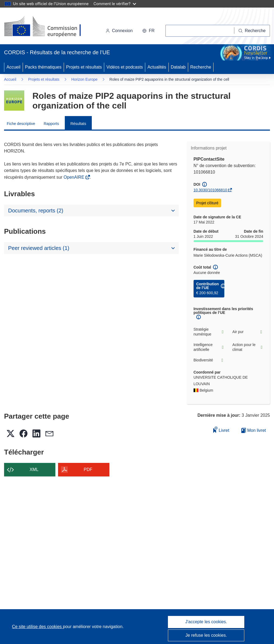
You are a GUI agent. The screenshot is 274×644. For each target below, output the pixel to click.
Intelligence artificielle (209, 347)
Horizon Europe (84, 79)
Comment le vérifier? (115, 4)
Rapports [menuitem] (51, 124)
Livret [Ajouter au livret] (221, 430)
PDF (88, 470)
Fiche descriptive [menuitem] (21, 124)
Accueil (13, 67)
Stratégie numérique (209, 332)
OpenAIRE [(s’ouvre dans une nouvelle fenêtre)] (75, 177)
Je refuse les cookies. (206, 635)
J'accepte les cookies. (206, 622)
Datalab (178, 67)
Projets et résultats (84, 67)
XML (34, 470)
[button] (148, 31)
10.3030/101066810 (210, 190)
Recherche (201, 67)
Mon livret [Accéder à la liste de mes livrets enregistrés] (254, 430)
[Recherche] (252, 31)
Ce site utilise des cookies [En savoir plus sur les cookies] (37, 627)
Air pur (248, 332)
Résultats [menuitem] (78, 124)
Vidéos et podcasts (125, 67)
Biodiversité (209, 360)
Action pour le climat (248, 347)
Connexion (119, 31)
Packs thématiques (43, 67)
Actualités (157, 67)
